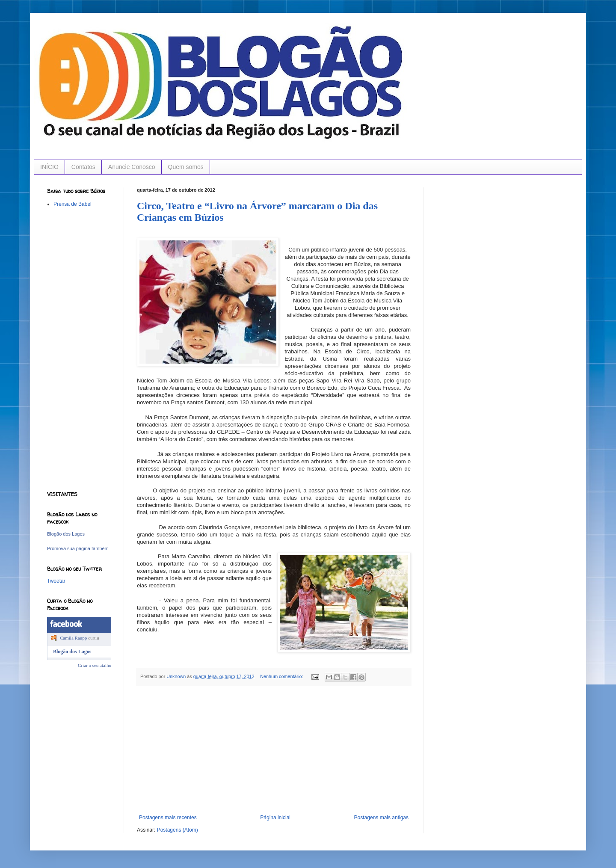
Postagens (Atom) (178, 830)
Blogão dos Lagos (66, 534)
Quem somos (186, 167)
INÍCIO (49, 167)
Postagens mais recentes (168, 818)
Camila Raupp (73, 638)
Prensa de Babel (73, 204)
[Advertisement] (274, 750)
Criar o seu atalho (95, 665)
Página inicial (275, 818)
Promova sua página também (78, 548)
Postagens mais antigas (381, 818)
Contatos (83, 167)
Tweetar (56, 581)
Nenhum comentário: (282, 676)
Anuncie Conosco (132, 167)
